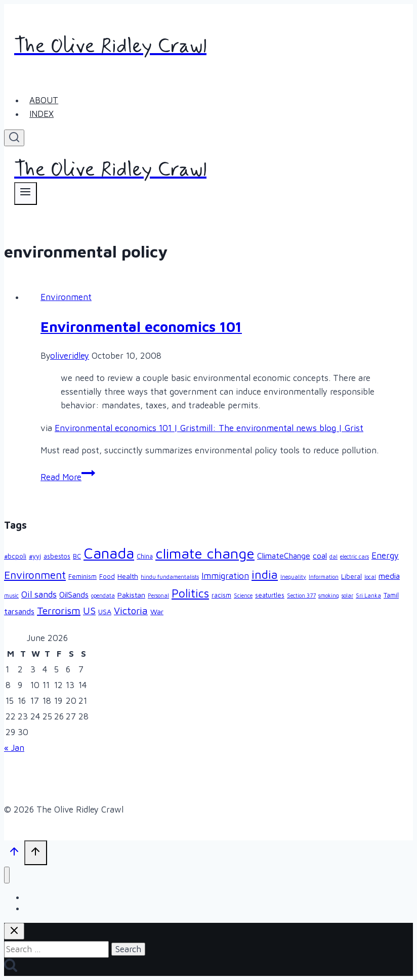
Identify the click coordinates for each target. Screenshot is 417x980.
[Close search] (14, 931)
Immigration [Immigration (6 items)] (225, 576)
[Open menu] (26, 194)
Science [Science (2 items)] (243, 595)
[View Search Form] (14, 138)
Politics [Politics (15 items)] (190, 593)
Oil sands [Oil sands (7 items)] (39, 594)
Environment (66, 297)
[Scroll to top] (14, 854)
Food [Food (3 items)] (107, 577)
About (44, 100)
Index (41, 114)
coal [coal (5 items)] (320, 556)
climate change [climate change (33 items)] (205, 553)
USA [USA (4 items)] (105, 611)
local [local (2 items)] (370, 577)
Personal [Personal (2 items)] (158, 595)
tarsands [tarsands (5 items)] (19, 611)
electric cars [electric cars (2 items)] (355, 557)
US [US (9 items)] (89, 610)
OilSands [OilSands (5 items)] (74, 594)
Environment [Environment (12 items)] (35, 575)
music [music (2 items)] (11, 595)
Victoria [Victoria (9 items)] (131, 610)
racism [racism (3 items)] (221, 595)
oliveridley (70, 356)
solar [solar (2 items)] (347, 595)
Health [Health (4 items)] (128, 576)
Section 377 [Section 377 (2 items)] (301, 595)
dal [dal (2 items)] (333, 557)
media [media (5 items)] (389, 576)
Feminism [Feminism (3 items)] (82, 577)
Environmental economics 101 (141, 327)
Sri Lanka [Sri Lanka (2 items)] (368, 595)
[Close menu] (7, 875)
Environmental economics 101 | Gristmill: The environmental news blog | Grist (209, 428)
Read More (68, 477)
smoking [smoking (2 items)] (329, 595)
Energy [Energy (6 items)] (385, 556)
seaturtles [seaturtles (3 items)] (270, 595)
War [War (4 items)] (157, 611)
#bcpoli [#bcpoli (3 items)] (15, 556)
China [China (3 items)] (145, 556)
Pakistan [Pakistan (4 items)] (131, 595)
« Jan (14, 748)
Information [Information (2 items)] (324, 577)
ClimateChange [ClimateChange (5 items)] (284, 556)
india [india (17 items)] (265, 574)
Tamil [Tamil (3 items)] (391, 595)
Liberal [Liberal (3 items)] (351, 577)
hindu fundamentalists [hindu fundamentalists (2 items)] (170, 577)
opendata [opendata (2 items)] (103, 595)
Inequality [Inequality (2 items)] (293, 577)
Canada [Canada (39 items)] (109, 553)
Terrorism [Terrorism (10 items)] (59, 610)
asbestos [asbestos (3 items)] (57, 556)
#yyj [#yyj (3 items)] (35, 556)
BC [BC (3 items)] (77, 556)
